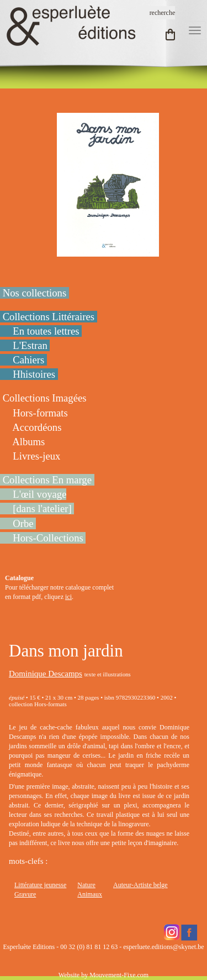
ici (68, 597)
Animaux (90, 894)
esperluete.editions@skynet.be (163, 947)
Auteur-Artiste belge (140, 885)
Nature (86, 885)
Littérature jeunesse (40, 885)
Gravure (25, 894)
